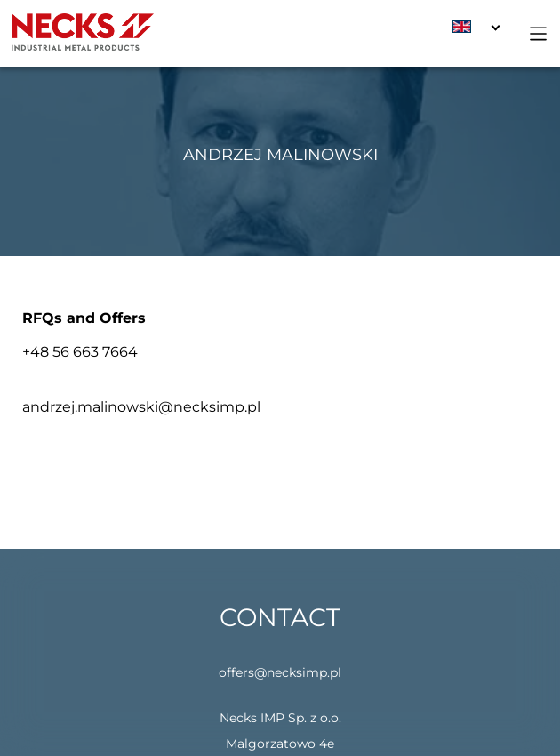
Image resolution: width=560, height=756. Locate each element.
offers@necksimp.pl (280, 672)
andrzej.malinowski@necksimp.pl (141, 407)
